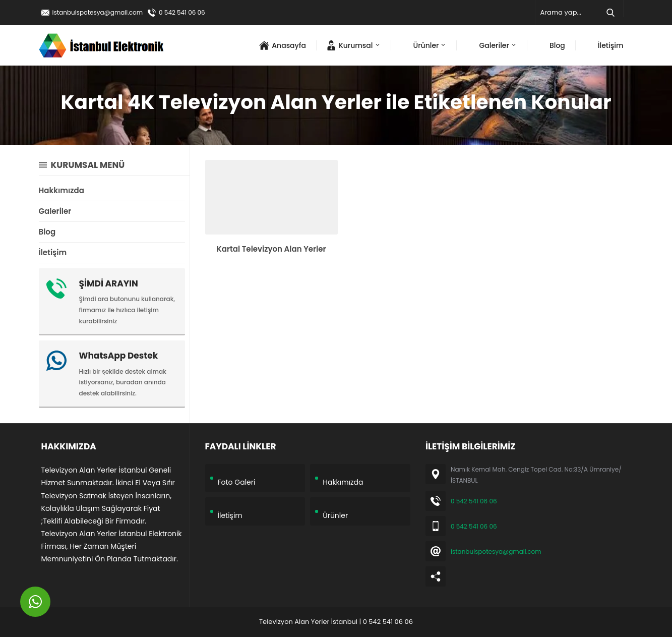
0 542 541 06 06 (182, 12)
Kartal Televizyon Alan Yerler (271, 249)
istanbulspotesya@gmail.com (98, 12)
